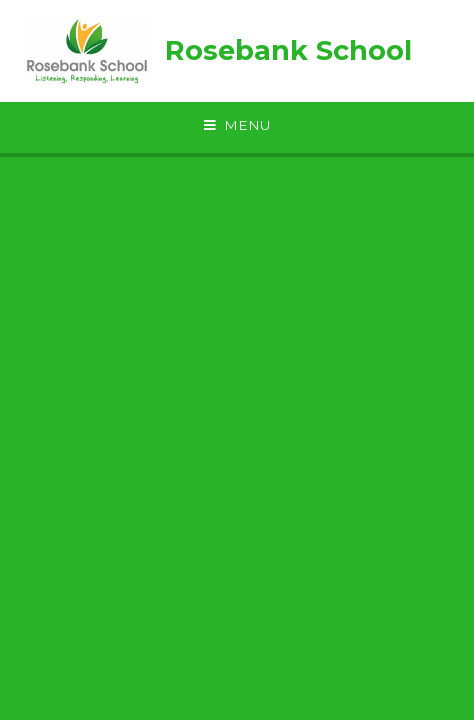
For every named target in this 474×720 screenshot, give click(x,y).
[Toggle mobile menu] (237, 126)
